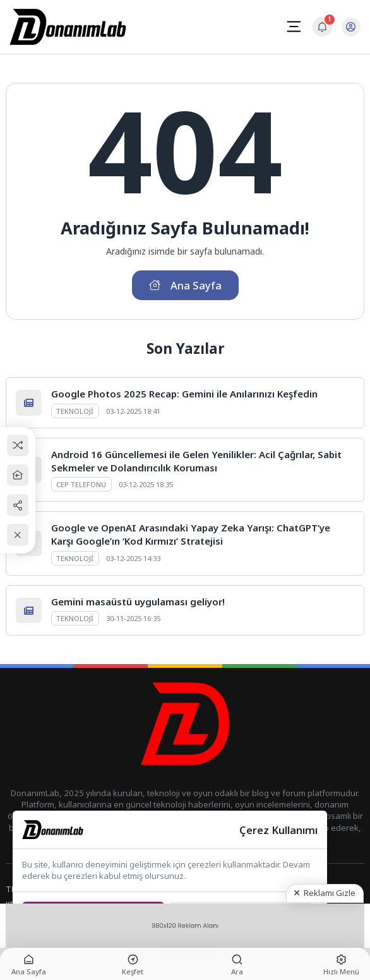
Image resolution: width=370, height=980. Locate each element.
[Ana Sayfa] (18, 475)
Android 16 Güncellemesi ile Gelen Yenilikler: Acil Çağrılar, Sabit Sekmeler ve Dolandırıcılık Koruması (196, 461)
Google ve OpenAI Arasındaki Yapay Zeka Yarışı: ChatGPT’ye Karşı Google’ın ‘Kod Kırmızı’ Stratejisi (191, 534)
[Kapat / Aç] (18, 535)
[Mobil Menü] (294, 27)
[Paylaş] (18, 505)
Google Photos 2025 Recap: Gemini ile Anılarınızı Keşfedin (184, 394)
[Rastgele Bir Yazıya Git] (18, 445)
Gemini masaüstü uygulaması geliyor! (138, 602)
